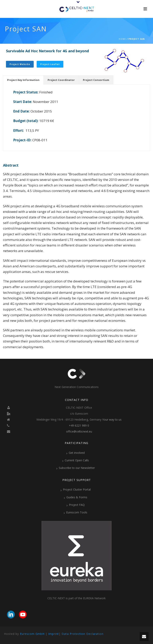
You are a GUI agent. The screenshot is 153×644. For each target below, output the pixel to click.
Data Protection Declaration (82, 634)
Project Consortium (96, 80)
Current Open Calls (76, 460)
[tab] (23, 80)
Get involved (76, 453)
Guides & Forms (76, 497)
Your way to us (112, 420)
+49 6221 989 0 (79, 426)
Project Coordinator (61, 80)
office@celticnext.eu (79, 432)
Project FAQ (76, 505)
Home (122, 39)
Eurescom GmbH (32, 634)
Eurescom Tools (76, 512)
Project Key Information (23, 80)
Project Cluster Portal (76, 490)
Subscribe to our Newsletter (76, 468)
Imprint (53, 634)
